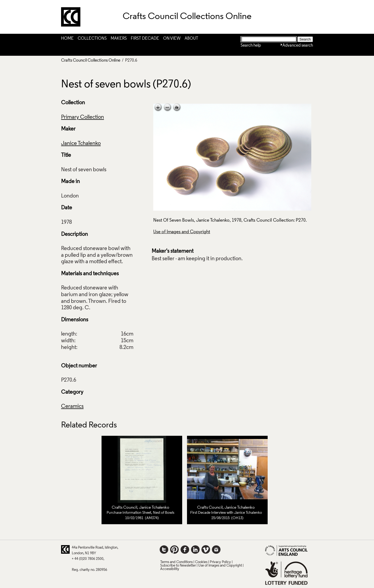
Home (67, 39)
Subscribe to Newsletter (178, 566)
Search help (251, 46)
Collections (92, 39)
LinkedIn (195, 549)
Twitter (164, 549)
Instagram (216, 549)
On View (172, 39)
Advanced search (298, 46)
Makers (119, 39)
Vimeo (206, 549)
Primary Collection (83, 117)
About (191, 39)
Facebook (185, 549)
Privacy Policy (220, 562)
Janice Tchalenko (81, 144)
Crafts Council (124, 508)
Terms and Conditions (176, 562)
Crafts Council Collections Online (91, 61)
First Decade (145, 39)
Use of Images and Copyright (182, 232)
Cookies (201, 562)
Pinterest (174, 549)
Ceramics (72, 407)
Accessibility (170, 569)
